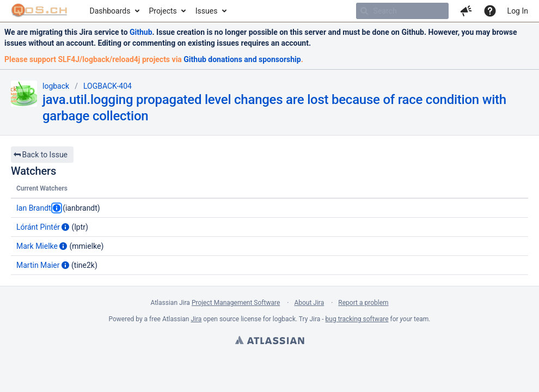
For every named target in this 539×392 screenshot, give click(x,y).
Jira (196, 319)
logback (56, 86)
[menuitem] (114, 11)
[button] (466, 11)
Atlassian (269, 341)
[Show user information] (57, 208)
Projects (163, 11)
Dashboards (110, 11)
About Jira (309, 303)
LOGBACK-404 (108, 86)
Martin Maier (38, 265)
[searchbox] (402, 11)
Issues (207, 11)
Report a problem (363, 303)
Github (141, 32)
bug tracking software (357, 319)
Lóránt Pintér (38, 227)
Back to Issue (40, 155)
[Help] (490, 11)
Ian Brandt (34, 208)
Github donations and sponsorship (242, 59)
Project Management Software (236, 303)
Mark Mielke (37, 246)
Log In (518, 11)
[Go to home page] (39, 11)
